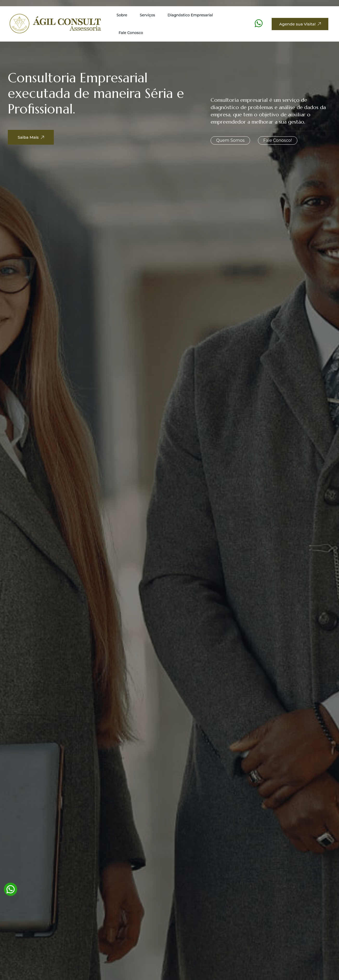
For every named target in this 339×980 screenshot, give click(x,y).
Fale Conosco (131, 33)
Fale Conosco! (278, 140)
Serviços (148, 15)
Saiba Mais (36, 140)
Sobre (122, 15)
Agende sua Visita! (300, 24)
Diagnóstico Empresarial (190, 15)
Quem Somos (230, 140)
